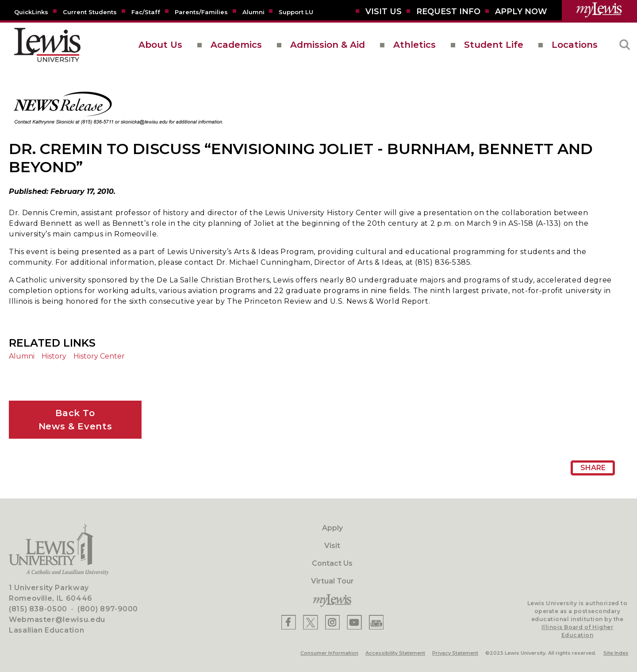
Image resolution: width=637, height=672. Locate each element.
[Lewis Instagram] (332, 622)
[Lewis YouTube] (354, 622)
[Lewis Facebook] (289, 622)
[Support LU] (296, 12)
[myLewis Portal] (599, 10)
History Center (99, 356)
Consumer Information (329, 653)
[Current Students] (90, 12)
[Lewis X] (311, 622)
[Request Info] (448, 12)
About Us (160, 45)
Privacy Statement (455, 653)
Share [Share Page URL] (593, 468)
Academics (236, 45)
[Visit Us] (384, 12)
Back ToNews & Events (75, 420)
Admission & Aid (328, 45)
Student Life (494, 45)
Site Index (616, 653)
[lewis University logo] (47, 45)
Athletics (414, 45)
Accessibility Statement (395, 653)
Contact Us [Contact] (332, 563)
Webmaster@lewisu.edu (57, 620)
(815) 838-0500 (38, 609)
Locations (575, 45)
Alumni (22, 356)
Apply (332, 528)
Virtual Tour (332, 581)
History (54, 356)
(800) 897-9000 (108, 609)
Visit (332, 546)
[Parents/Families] (201, 12)
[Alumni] (253, 12)
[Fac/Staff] (146, 12)
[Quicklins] (31, 12)
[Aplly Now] (521, 12)
